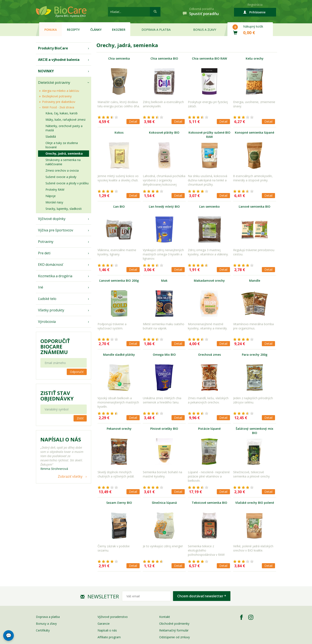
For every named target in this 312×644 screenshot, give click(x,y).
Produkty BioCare (53, 48)
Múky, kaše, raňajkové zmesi (65, 120)
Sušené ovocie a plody (61, 177)
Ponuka (51, 30)
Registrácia (255, 5)
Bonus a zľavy (205, 30)
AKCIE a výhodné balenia (59, 60)
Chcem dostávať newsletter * (202, 596)
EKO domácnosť (51, 265)
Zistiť (80, 418)
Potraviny (46, 242)
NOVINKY (46, 71)
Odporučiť (77, 372)
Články (96, 30)
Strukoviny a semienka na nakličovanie (63, 162)
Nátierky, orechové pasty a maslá (64, 128)
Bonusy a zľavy (46, 624)
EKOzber (119, 30)
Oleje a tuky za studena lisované (62, 145)
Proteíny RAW (55, 190)
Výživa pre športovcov (56, 230)
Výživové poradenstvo (113, 617)
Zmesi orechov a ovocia (62, 170)
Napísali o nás (107, 630)
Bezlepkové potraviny (57, 96)
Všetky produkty (51, 310)
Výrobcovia (47, 322)
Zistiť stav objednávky (57, 396)
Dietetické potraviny (54, 83)
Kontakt (165, 617)
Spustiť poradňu (204, 14)
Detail (133, 121)
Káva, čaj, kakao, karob (62, 113)
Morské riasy (54, 202)
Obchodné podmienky (174, 624)
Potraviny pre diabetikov (59, 102)
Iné (41, 287)
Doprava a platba (156, 30)
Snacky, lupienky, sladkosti (64, 209)
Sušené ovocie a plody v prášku (67, 183)
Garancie (104, 624)
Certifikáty (43, 630)
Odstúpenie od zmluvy (174, 637)
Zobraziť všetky (70, 476)
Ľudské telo (47, 299)
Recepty (73, 30)
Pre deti (44, 253)
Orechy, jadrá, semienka (64, 153)
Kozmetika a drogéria (55, 276)
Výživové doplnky (52, 219)
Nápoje (51, 196)
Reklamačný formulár (174, 630)
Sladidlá (51, 136)
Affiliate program (109, 637)
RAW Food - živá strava (58, 107)
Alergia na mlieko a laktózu (61, 91)
